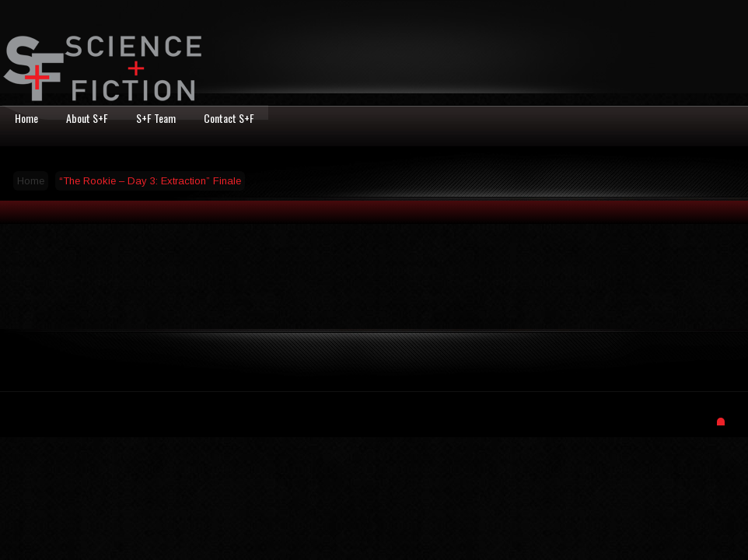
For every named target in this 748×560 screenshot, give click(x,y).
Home (31, 181)
